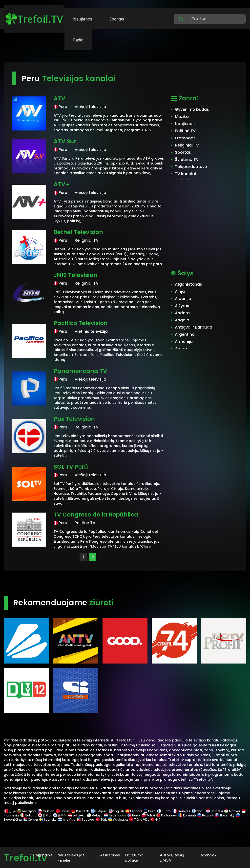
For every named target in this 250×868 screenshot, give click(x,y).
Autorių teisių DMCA (172, 858)
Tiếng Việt (139, 820)
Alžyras (182, 306)
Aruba (181, 349)
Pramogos (185, 138)
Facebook (208, 855)
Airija (180, 291)
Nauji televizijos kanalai (71, 858)
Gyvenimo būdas (192, 109)
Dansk (63, 811)
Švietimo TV (187, 159)
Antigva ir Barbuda (194, 327)
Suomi (164, 811)
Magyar (232, 811)
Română (187, 815)
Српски (31, 820)
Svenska (48, 820)
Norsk (134, 815)
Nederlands (115, 815)
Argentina (185, 334)
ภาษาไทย (67, 820)
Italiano (28, 815)
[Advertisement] (125, 46)
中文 (155, 820)
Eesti (150, 811)
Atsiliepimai (110, 855)
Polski (148, 815)
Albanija (183, 299)
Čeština (46, 811)
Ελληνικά (99, 811)
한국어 (60, 815)
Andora (182, 313)
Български (27, 811)
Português (167, 815)
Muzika (182, 117)
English (116, 811)
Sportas (117, 19)
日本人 (45, 815)
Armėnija (184, 342)
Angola (182, 320)
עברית (198, 811)
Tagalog (85, 820)
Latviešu (77, 815)
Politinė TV (185, 131)
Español (134, 811)
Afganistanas (188, 284)
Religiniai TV (187, 145)
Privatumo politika (134, 858)
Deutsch (80, 811)
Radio (78, 40)
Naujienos (83, 19)
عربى (10, 811)
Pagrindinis (43, 855)
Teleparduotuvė (191, 167)
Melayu (95, 815)
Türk (101, 820)
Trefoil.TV (34, 19)
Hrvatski (214, 811)
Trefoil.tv (25, 858)
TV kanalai (185, 174)
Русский (205, 815)
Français (182, 811)
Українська (118, 820)
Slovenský (225, 815)
